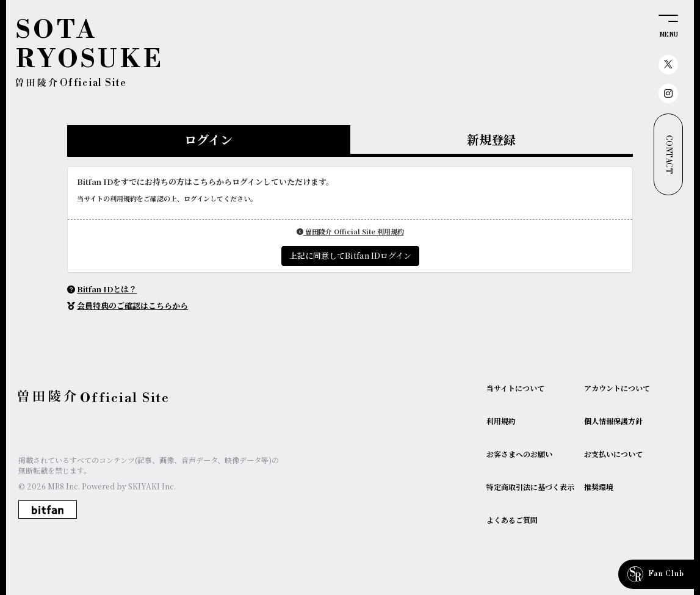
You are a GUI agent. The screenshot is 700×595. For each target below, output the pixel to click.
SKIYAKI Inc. (152, 486)
